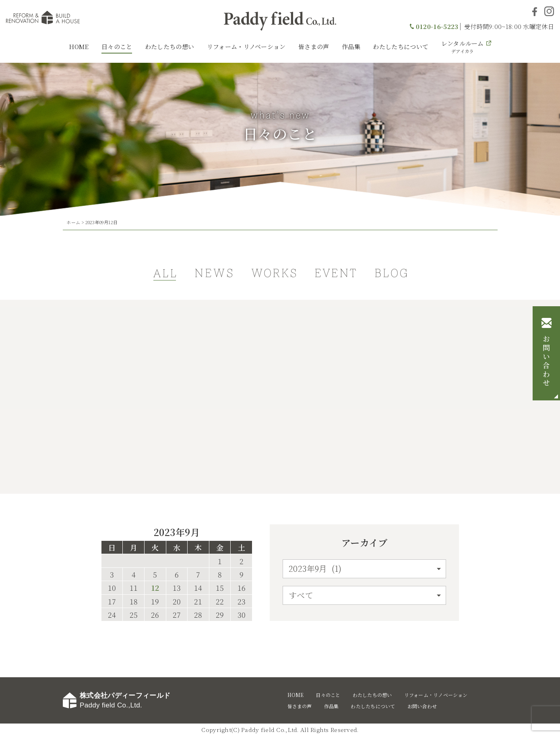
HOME (79, 46)
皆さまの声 (314, 46)
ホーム (73, 222)
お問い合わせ (546, 361)
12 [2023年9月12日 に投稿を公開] (155, 588)
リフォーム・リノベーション (246, 46)
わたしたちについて (401, 46)
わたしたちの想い (169, 46)
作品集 (351, 46)
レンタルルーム (463, 47)
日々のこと (117, 46)
